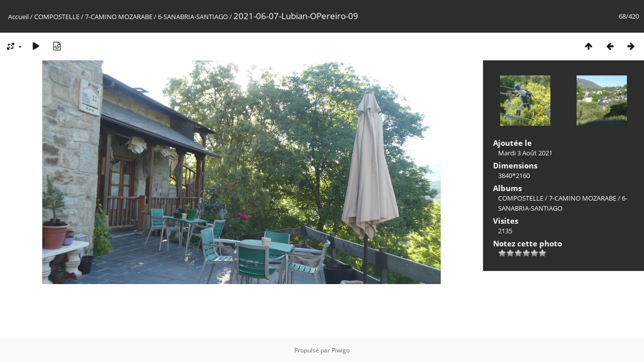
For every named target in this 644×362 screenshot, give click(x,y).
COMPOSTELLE (57, 17)
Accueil (18, 17)
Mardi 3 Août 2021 (525, 153)
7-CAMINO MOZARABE (119, 17)
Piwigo (341, 350)
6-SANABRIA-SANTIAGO (193, 17)
